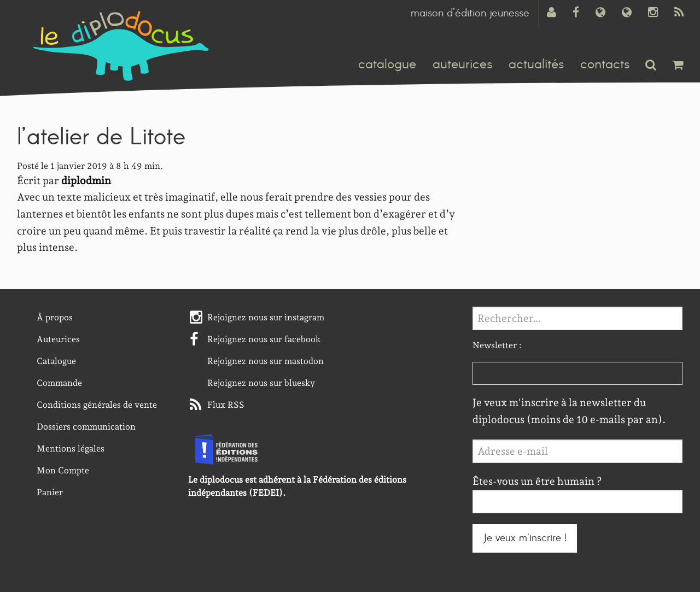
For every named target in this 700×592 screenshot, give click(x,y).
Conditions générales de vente (97, 405)
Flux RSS (226, 405)
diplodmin (86, 181)
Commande (59, 383)
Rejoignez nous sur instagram (266, 317)
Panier (50, 492)
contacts (605, 65)
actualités (536, 65)
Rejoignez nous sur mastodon (266, 361)
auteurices (462, 65)
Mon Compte (63, 470)
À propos (55, 317)
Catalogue (56, 361)
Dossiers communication (86, 427)
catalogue (387, 65)
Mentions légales (71, 449)
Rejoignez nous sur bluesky (261, 383)
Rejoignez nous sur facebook (264, 339)
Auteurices (58, 339)
